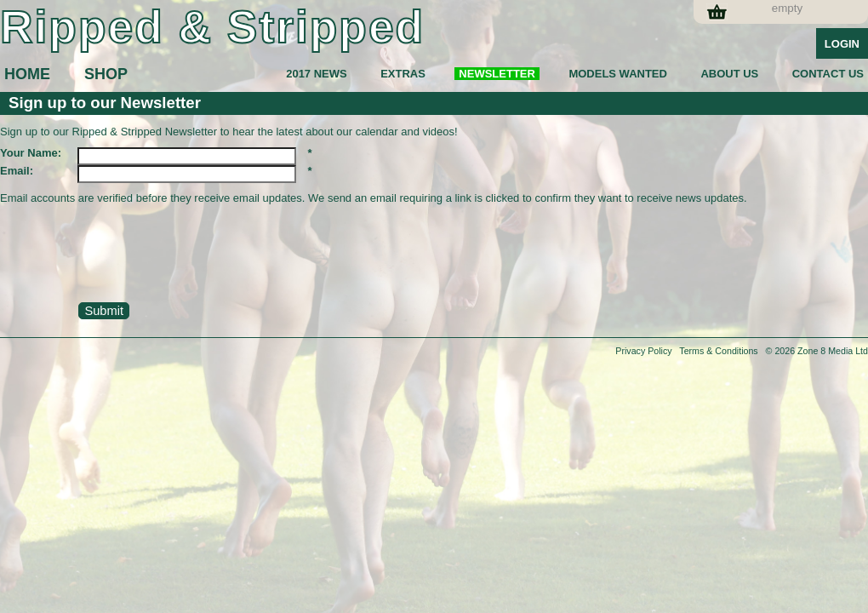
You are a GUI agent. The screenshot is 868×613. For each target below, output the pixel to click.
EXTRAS (403, 74)
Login (842, 44)
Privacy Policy (643, 351)
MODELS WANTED (618, 74)
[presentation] (129, 257)
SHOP (106, 74)
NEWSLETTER (497, 74)
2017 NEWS (317, 74)
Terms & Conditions (718, 351)
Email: (17, 171)
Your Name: (31, 153)
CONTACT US (828, 74)
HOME (27, 74)
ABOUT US (729, 74)
